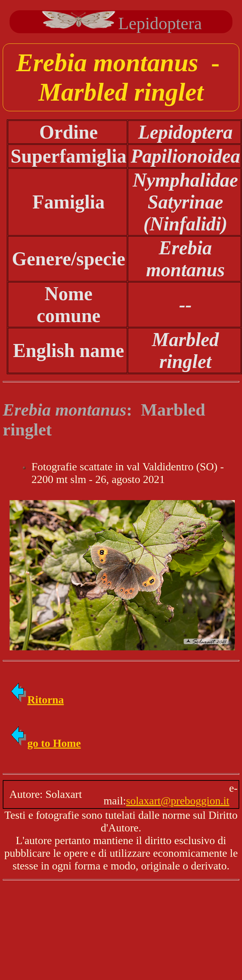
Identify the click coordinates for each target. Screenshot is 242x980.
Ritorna (37, 700)
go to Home (45, 743)
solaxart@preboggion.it (178, 801)
